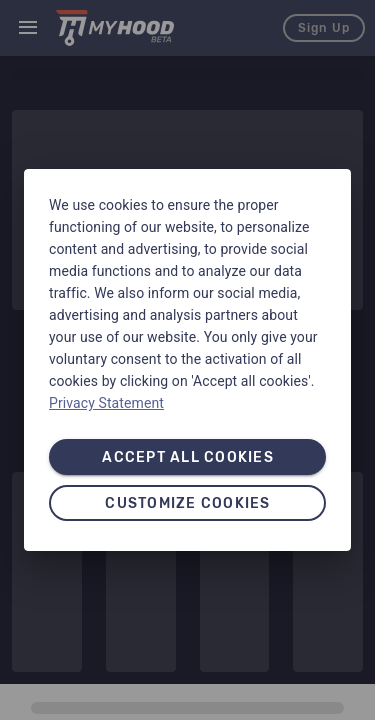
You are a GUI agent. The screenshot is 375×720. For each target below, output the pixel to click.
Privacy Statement (106, 403)
